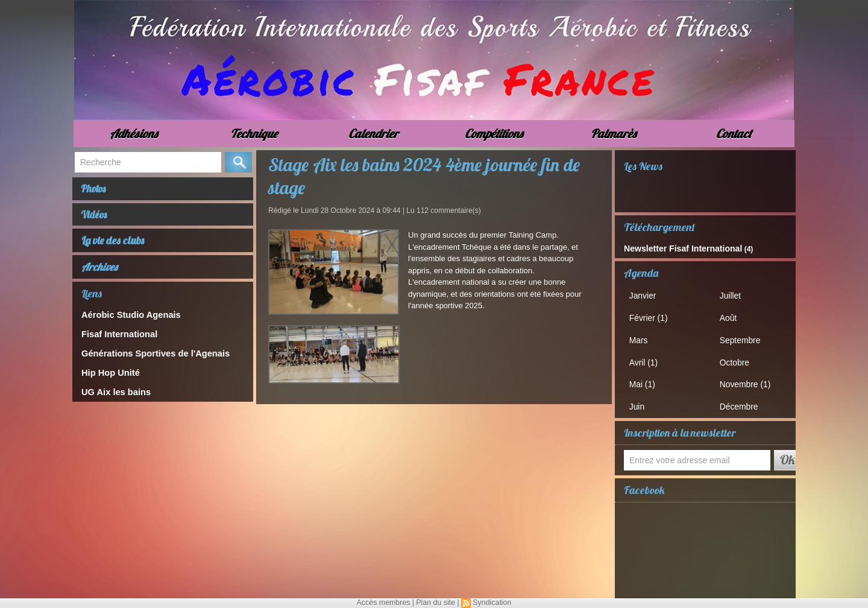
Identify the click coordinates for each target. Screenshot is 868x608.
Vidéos (99, 219)
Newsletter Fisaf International (674, 248)
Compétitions (494, 134)
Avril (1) (646, 359)
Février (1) (651, 316)
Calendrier (373, 134)
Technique (254, 134)
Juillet (733, 294)
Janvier (646, 294)
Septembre (743, 337)
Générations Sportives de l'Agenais (147, 359)
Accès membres (385, 603)
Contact (734, 134)
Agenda (641, 272)
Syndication (491, 603)
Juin (640, 401)
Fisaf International (115, 340)
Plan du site (436, 603)
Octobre (737, 359)
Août (731, 316)
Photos (98, 190)
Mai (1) (645, 380)
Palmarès (613, 134)
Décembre (741, 401)
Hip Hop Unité (107, 377)
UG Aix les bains (112, 396)
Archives (99, 274)
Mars (642, 337)
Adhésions (134, 134)
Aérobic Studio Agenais (125, 321)
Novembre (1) (747, 380)
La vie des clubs (113, 247)
